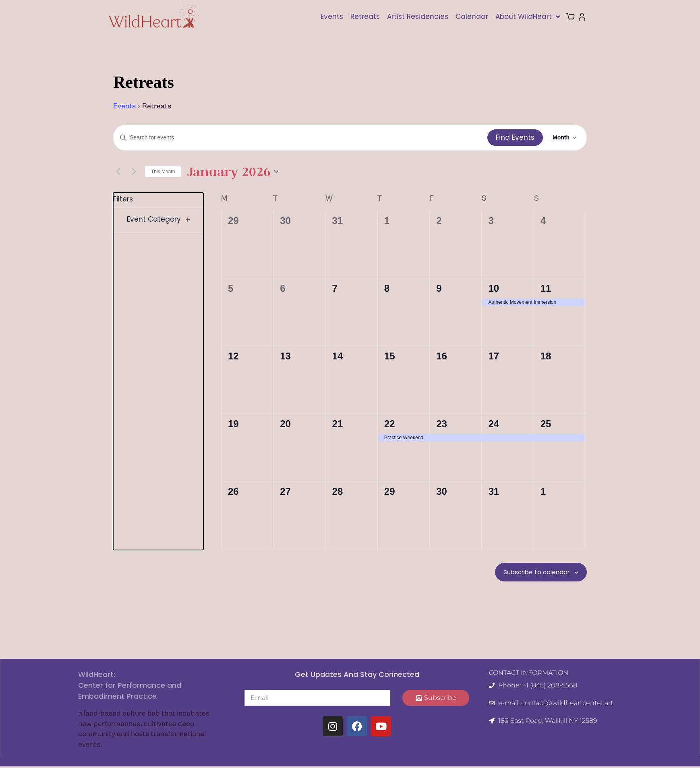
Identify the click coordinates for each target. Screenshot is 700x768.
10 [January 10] (494, 288)
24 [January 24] (494, 424)
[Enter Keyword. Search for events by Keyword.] (300, 138)
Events (332, 17)
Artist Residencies (418, 17)
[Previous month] (118, 172)
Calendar (472, 17)
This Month (163, 172)
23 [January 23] (442, 424)
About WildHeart (528, 17)
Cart (575, 17)
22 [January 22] (390, 424)
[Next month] (134, 172)
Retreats (365, 17)
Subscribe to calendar (531, 573)
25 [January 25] (546, 424)
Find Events (515, 137)
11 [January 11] (546, 288)
